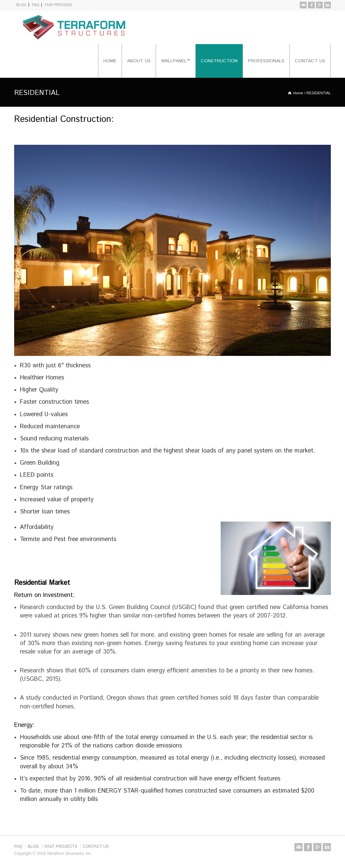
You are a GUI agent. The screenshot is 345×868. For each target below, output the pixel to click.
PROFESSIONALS (266, 61)
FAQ (36, 5)
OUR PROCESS (58, 5)
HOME (110, 61)
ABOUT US (139, 61)
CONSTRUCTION (219, 61)
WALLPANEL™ (176, 61)
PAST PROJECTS (61, 846)
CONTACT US (310, 61)
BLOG (21, 5)
